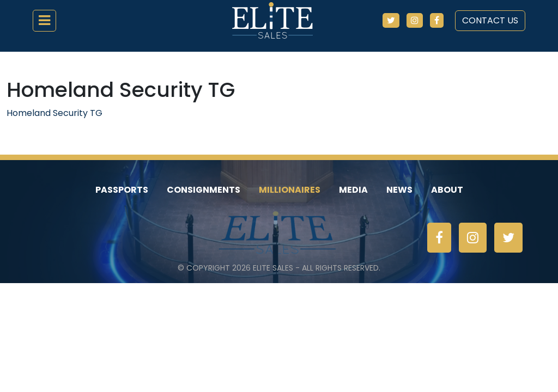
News (399, 190)
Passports (122, 190)
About (447, 190)
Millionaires (290, 190)
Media (353, 190)
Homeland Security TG (54, 113)
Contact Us (490, 20)
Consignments (204, 190)
